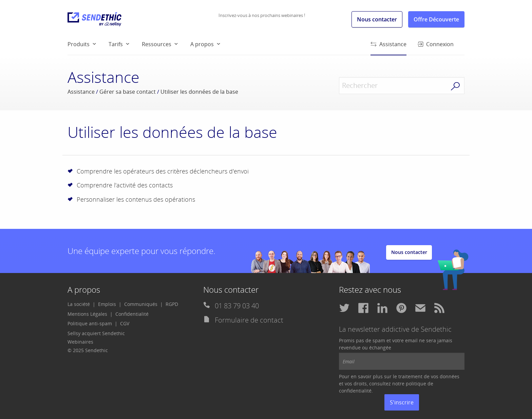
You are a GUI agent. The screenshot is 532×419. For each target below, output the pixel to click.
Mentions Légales (87, 314)
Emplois (107, 304)
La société (79, 304)
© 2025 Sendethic (88, 350)
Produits (79, 44)
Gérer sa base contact (128, 92)
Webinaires (80, 342)
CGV (125, 323)
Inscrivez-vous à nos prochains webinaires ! (262, 15)
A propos (202, 44)
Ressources (157, 44)
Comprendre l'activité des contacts (125, 185)
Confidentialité (132, 314)
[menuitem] (88, 44)
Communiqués (141, 304)
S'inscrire (402, 402)
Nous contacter (377, 19)
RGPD (172, 304)
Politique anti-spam (90, 323)
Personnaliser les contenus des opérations (136, 199)
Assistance (388, 47)
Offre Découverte (436, 19)
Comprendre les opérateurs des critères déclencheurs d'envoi (163, 171)
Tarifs (116, 44)
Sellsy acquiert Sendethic (96, 333)
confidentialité (355, 391)
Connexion (435, 44)
